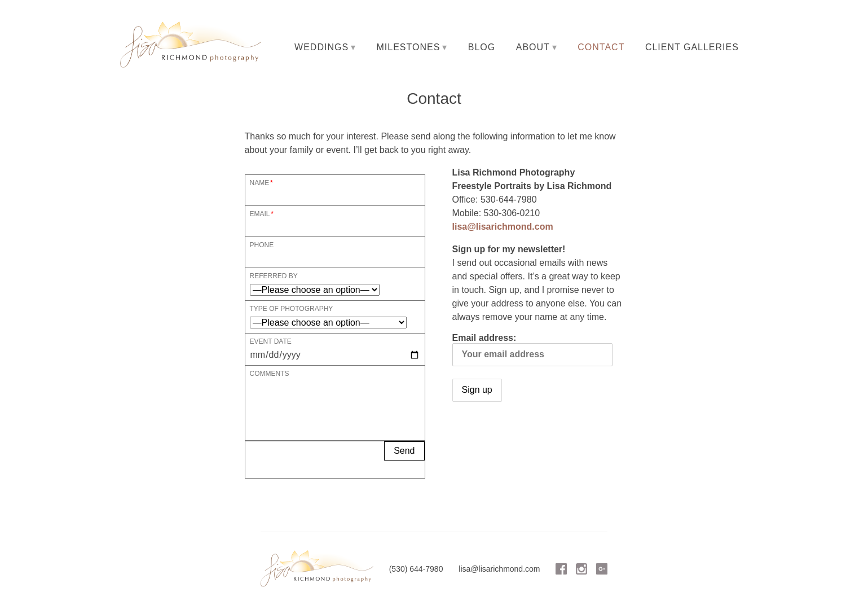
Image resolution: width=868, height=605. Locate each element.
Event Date (271, 341)
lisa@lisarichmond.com (503, 227)
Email (260, 214)
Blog (482, 47)
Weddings (321, 47)
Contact (601, 47)
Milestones (409, 47)
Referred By (274, 276)
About (533, 47)
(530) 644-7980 (416, 569)
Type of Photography (292, 308)
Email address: (532, 350)
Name (260, 183)
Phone (262, 245)
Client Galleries (692, 47)
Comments (270, 373)
